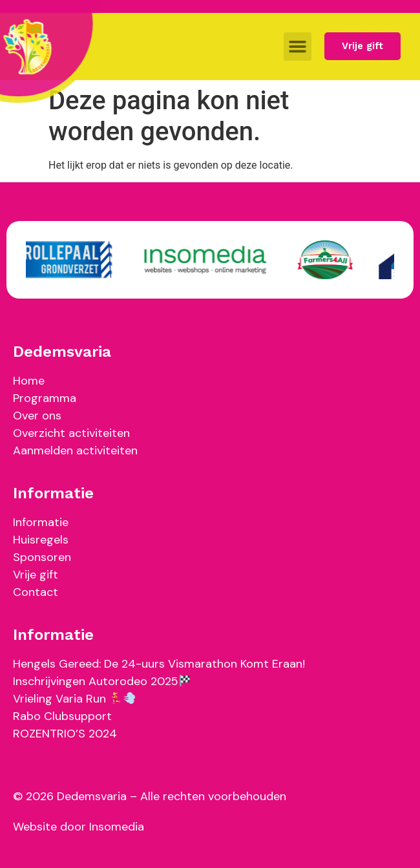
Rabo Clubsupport (62, 716)
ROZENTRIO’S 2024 (65, 734)
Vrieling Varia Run (74, 699)
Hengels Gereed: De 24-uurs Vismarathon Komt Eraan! (159, 664)
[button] (298, 47)
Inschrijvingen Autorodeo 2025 (102, 681)
